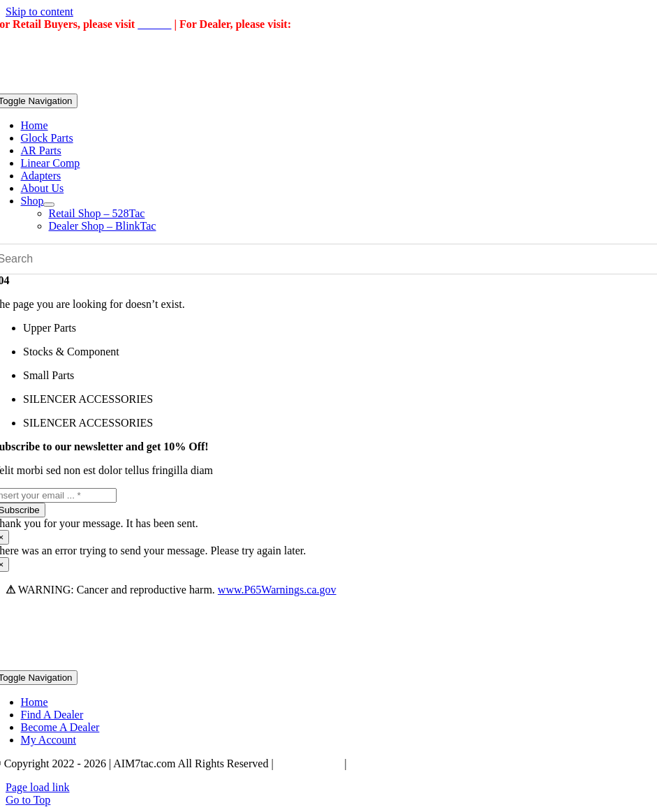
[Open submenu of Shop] (49, 205)
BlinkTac (316, 24)
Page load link (38, 787)
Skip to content (39, 12)
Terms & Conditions (394, 763)
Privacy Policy (309, 763)
